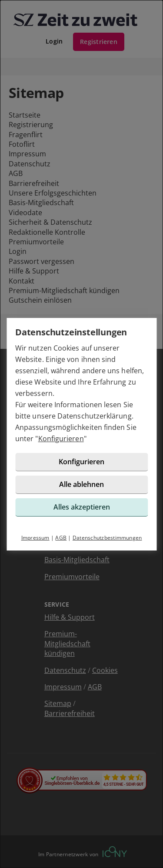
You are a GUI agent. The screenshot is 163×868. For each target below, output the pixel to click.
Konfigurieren (61, 439)
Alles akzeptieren (82, 507)
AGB (61, 538)
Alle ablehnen (81, 484)
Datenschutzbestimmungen (107, 538)
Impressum (35, 538)
